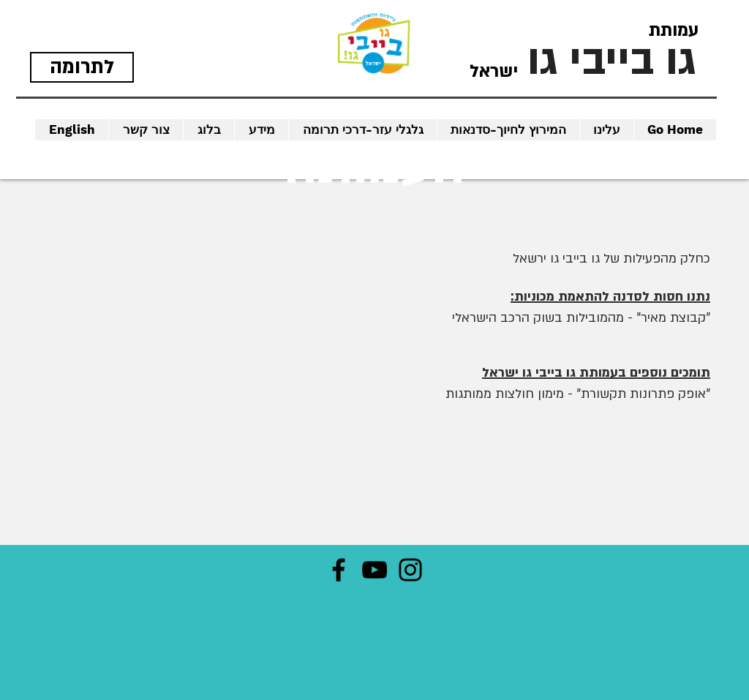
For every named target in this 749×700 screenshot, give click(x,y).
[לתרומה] (82, 67)
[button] (72, 130)
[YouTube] (374, 570)
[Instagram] (410, 570)
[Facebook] (339, 570)
